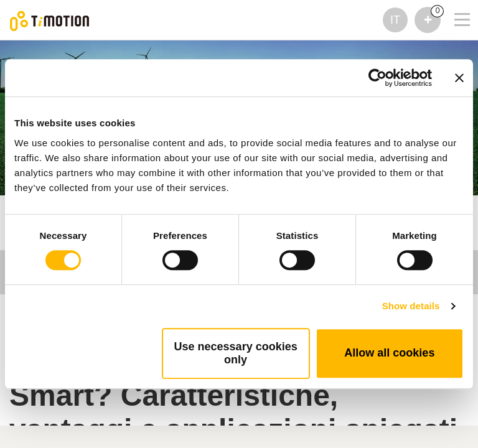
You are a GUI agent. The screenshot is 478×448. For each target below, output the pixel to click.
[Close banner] (459, 78)
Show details (411, 306)
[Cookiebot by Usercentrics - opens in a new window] (377, 78)
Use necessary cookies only (236, 353)
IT (395, 20)
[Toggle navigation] (454, 3)
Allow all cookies (389, 353)
